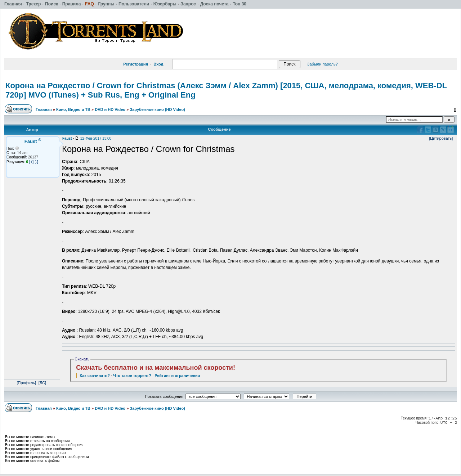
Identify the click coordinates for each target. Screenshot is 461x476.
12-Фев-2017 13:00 (96, 138)
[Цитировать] (441, 138)
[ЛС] (42, 383)
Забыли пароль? (323, 64)
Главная (44, 109)
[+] (32, 162)
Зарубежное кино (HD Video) (157, 109)
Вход (158, 64)
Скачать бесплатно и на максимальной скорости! (156, 368)
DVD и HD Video (110, 109)
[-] (36, 162)
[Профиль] (27, 383)
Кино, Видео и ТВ (73, 109)
